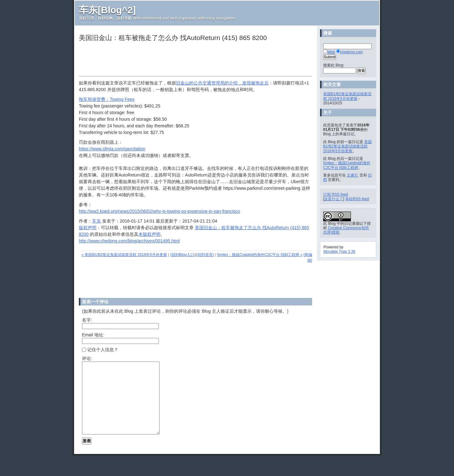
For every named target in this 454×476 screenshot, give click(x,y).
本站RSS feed (357, 199)
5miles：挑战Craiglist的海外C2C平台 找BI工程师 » (260, 255)
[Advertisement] (194, 60)
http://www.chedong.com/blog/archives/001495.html (129, 241)
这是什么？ (334, 199)
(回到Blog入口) (183, 255)
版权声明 (88, 228)
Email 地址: (93, 335)
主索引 (352, 175)
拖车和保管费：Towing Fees (107, 99)
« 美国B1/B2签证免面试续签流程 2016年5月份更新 (124, 255)
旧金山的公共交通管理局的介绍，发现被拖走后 (222, 83)
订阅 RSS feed (336, 194)
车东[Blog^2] (107, 10)
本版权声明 (149, 234)
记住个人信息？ (100, 350)
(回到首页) (205, 255)
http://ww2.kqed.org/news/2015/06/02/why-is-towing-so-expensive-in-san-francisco (159, 211)
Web (331, 52)
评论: (87, 358)
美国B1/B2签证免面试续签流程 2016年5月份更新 (347, 96)
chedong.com (352, 52)
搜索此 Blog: (334, 65)
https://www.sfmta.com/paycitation (112, 149)
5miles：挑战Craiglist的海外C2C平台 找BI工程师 (347, 165)
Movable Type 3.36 (339, 252)
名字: (87, 320)
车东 (96, 221)
